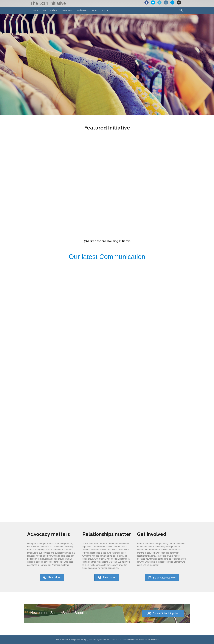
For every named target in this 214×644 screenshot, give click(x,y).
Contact (106, 10)
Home (35, 10)
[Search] (181, 10)
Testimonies (82, 10)
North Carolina (50, 10)
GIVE (95, 10)
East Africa (67, 10)
